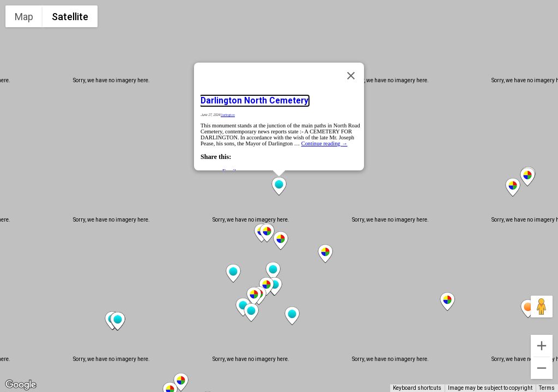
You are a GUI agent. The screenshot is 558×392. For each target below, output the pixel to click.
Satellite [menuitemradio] (70, 17)
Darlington (228, 115)
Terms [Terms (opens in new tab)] (547, 388)
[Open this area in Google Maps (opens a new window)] (21, 385)
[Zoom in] (542, 346)
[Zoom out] (542, 368)
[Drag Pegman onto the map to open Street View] (542, 307)
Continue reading (325, 143)
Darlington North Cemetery (254, 101)
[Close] (351, 76)
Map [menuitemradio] (24, 17)
